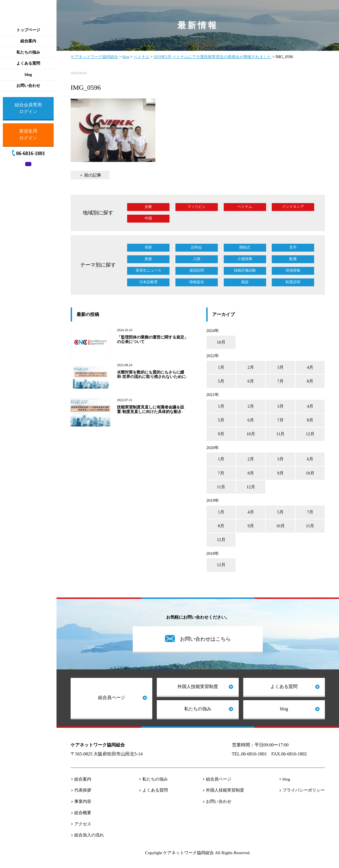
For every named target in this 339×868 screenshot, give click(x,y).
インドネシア (293, 207)
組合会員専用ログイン (28, 108)
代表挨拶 (83, 790)
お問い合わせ (219, 801)
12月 (310, 434)
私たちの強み (198, 709)
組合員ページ (112, 697)
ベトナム (245, 207)
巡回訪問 (197, 270)
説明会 (196, 247)
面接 (148, 259)
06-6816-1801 (31, 153)
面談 (245, 282)
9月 (221, 434)
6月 (251, 381)
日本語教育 (148, 282)
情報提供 (197, 282)
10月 (221, 342)
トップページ (28, 30)
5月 (221, 381)
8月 (310, 381)
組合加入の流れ (89, 835)
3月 (280, 367)
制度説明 (293, 282)
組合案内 (83, 779)
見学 (293, 247)
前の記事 (93, 175)
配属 (293, 259)
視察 (148, 247)
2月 (251, 367)
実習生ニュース (148, 270)
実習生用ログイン (28, 134)
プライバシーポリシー (304, 790)
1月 (221, 367)
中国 (148, 218)
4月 (310, 367)
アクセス (83, 824)
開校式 (245, 247)
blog (284, 709)
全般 (148, 207)
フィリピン (196, 207)
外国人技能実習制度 (198, 686)
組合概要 (83, 813)
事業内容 (83, 801)
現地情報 (293, 270)
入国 (197, 259)
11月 (280, 434)
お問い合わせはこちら (205, 639)
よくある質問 (284, 686)
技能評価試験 (245, 270)
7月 (280, 381)
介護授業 (245, 259)
